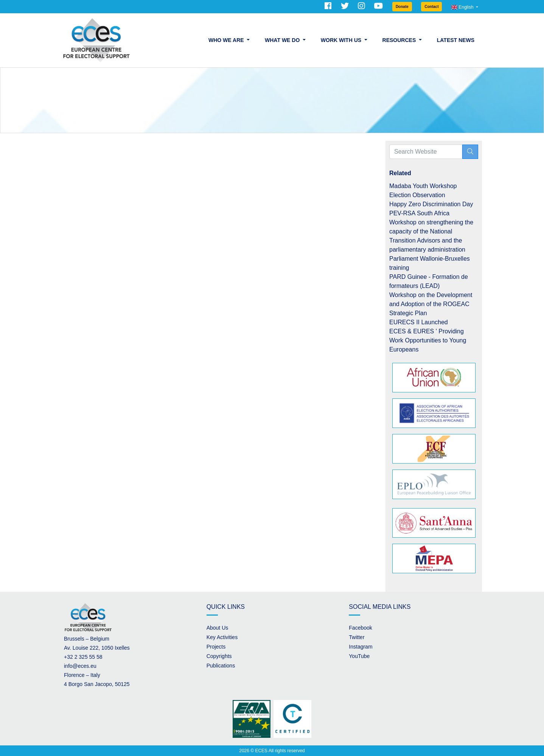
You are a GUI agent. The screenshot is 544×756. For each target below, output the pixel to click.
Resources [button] (400, 40)
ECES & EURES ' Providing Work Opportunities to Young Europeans (428, 340)
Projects (216, 647)
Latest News (456, 40)
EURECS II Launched (419, 322)
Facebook (360, 628)
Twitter (357, 637)
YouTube (359, 656)
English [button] (463, 7)
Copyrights (219, 656)
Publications (221, 666)
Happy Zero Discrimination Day (431, 204)
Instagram (361, 647)
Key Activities (222, 637)
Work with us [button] (342, 40)
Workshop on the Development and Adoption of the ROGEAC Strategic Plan (431, 304)
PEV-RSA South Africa (419, 213)
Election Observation (417, 195)
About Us (218, 628)
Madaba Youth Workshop (423, 186)
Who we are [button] (227, 40)
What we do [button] (283, 40)
